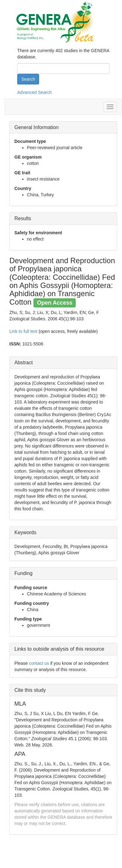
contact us (39, 663)
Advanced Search (35, 92)
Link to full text (23, 331)
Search (28, 79)
